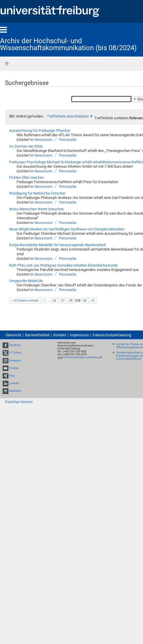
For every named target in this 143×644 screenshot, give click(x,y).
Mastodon (15, 391)
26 (54, 301)
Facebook (15, 345)
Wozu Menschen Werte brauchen (36, 209)
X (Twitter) (15, 353)
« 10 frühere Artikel (25, 301)
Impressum (79, 335)
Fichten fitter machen (27, 177)
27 (63, 301)
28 (71, 301)
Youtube (14, 368)
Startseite (7, 64)
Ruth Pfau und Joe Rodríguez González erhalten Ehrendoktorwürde (63, 265)
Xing (12, 376)
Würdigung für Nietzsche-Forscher (37, 193)
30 (85, 301)
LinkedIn (14, 383)
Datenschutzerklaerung (112, 335)
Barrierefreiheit (37, 335)
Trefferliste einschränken (68, 116)
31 (93, 301)
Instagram (15, 360)
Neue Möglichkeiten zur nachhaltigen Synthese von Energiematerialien (67, 229)
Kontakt (60, 335)
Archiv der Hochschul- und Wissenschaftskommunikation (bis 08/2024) (68, 44)
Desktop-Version (19, 402)
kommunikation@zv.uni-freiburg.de (82, 357)
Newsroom (43, 140)
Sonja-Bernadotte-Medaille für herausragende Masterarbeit (57, 245)
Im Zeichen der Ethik (26, 146)
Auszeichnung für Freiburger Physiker (40, 131)
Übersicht (13, 335)
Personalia (68, 140)
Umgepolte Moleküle (26, 281)
